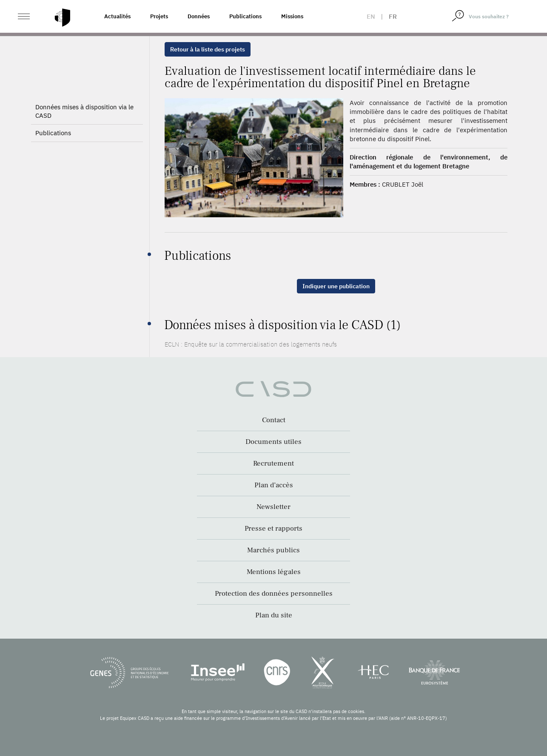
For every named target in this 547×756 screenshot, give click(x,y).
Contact (274, 420)
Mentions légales (274, 572)
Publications (245, 16)
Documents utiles (273, 442)
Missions (292, 16)
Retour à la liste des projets (208, 49)
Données (199, 16)
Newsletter (273, 507)
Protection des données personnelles (274, 594)
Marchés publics (273, 550)
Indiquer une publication (336, 286)
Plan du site (274, 615)
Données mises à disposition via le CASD (84, 111)
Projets (159, 16)
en (371, 16)
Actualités (117, 16)
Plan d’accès (274, 485)
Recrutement (273, 463)
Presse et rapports (273, 529)
